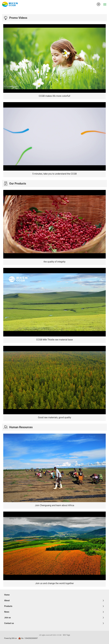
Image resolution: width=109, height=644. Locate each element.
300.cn (14, 638)
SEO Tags (66, 635)
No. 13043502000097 (30, 638)
